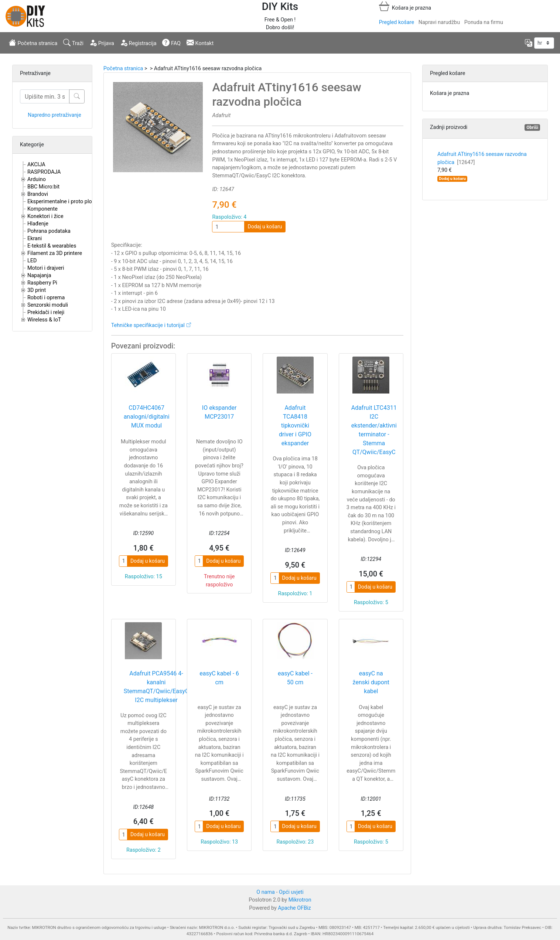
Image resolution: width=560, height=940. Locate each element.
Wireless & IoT (44, 320)
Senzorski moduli (48, 305)
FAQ (171, 42)
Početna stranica (33, 42)
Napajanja (39, 275)
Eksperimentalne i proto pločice (64, 202)
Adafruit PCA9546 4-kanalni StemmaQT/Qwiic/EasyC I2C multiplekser (156, 687)
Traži (73, 42)
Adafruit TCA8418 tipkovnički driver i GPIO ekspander (295, 425)
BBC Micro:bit (43, 187)
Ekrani (35, 239)
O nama (266, 892)
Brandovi (38, 194)
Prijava (102, 42)
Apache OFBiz (294, 908)
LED (32, 261)
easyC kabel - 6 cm (219, 678)
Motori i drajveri (46, 268)
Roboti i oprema (46, 298)
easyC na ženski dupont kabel (371, 682)
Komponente (42, 209)
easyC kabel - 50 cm (295, 678)
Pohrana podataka (49, 231)
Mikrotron (300, 900)
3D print (37, 290)
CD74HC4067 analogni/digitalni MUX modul (147, 417)
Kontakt (200, 42)
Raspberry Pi (42, 283)
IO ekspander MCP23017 (219, 412)
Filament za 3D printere (55, 253)
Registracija (138, 42)
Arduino (37, 179)
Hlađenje (38, 224)
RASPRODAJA (44, 172)
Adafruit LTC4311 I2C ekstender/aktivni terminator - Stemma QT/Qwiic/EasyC (374, 430)
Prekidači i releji (46, 312)
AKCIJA (36, 165)
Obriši (532, 127)
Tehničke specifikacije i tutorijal (148, 325)
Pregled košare (397, 22)
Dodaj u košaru (265, 227)
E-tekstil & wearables (52, 246)
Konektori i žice (45, 216)
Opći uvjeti (291, 892)
